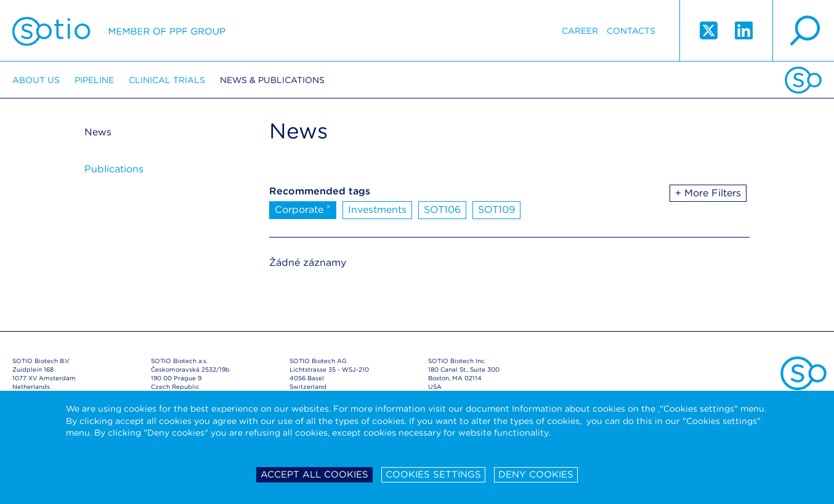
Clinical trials (167, 80)
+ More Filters (708, 193)
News (98, 132)
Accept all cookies (314, 474)
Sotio (119, 31)
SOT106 (442, 210)
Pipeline (94, 80)
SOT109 (496, 210)
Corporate (303, 209)
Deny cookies (536, 474)
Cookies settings (433, 474)
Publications (114, 169)
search (803, 31)
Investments (377, 210)
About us (36, 80)
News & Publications (272, 80)
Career (580, 31)
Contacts (631, 31)
